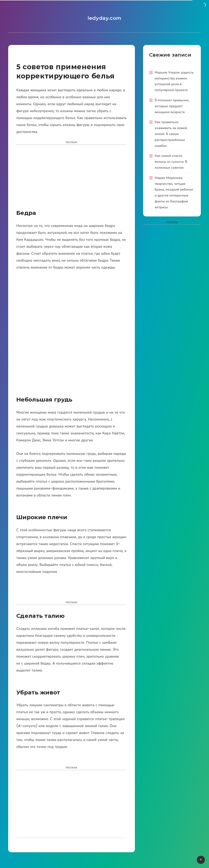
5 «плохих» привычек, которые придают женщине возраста (172, 106)
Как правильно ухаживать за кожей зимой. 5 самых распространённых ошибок (171, 134)
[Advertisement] (72, 178)
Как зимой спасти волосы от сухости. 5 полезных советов (171, 162)
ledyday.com (104, 18)
